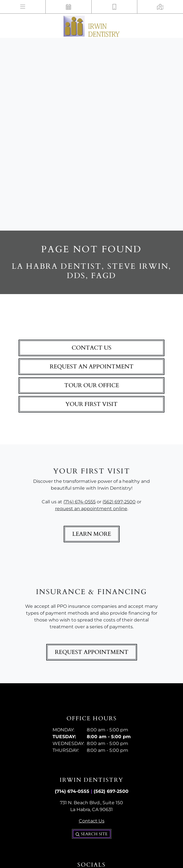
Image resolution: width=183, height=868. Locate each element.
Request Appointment (92, 652)
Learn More (92, 534)
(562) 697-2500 (119, 502)
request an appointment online (91, 509)
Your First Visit (91, 404)
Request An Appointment (92, 367)
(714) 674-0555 (80, 502)
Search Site (92, 834)
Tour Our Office (92, 385)
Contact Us (91, 348)
